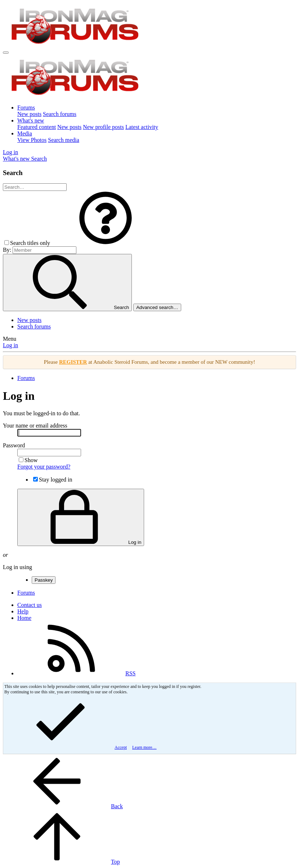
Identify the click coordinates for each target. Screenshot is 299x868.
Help (23, 611)
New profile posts (103, 127)
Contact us (30, 605)
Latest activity (142, 127)
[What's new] (17, 159)
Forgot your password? (44, 467)
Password (14, 445)
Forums (26, 108)
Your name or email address (35, 426)
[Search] (39, 159)
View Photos (32, 140)
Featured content (37, 127)
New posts (29, 114)
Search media (64, 140)
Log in (10, 345)
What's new (31, 120)
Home (24, 618)
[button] (106, 243)
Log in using (17, 567)
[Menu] (6, 53)
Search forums (60, 114)
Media (25, 133)
